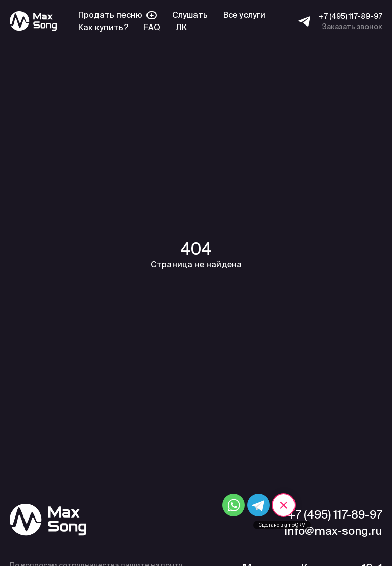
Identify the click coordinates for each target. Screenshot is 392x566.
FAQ (152, 27)
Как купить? (103, 27)
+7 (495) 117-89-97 (350, 16)
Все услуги (244, 15)
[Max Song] (33, 21)
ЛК (181, 27)
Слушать (190, 15)
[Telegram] (304, 21)
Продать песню (117, 15)
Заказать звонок (352, 27)
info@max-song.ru (333, 531)
